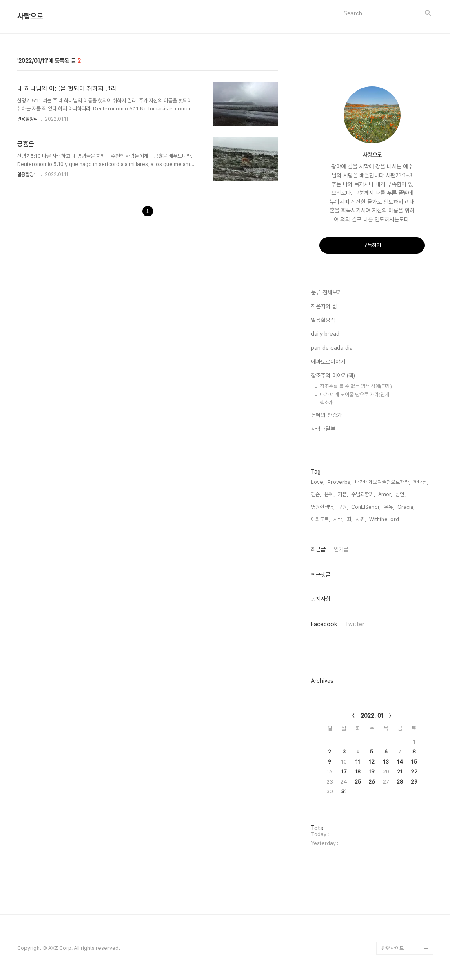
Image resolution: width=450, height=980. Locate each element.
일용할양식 (27, 119)
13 (386, 762)
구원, (343, 507)
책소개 (327, 403)
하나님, (421, 482)
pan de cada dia (332, 348)
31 (344, 791)
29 (414, 782)
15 (414, 762)
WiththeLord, (385, 519)
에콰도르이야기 (328, 362)
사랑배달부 (323, 429)
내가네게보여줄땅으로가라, (382, 482)
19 (372, 771)
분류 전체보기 (326, 292)
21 (400, 771)
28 (400, 782)
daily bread (325, 334)
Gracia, (406, 507)
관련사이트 (393, 948)
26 (372, 782)
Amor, (385, 494)
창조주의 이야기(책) (333, 375)
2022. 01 (372, 716)
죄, (350, 519)
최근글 (318, 549)
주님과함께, (363, 494)
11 (358, 762)
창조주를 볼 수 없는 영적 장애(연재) (356, 386)
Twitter (355, 624)
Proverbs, (340, 482)
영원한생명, (323, 507)
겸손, (316, 494)
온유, (389, 507)
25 (358, 782)
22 (414, 771)
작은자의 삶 (324, 306)
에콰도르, (320, 519)
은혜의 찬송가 (326, 415)
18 (358, 771)
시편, (361, 519)
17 (344, 771)
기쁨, (343, 494)
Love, (318, 482)
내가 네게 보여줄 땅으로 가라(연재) (355, 394)
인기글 (341, 549)
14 (400, 762)
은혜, (329, 494)
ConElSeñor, (366, 507)
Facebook (324, 624)
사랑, (338, 519)
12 (372, 762)
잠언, (400, 494)
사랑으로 (30, 16)
